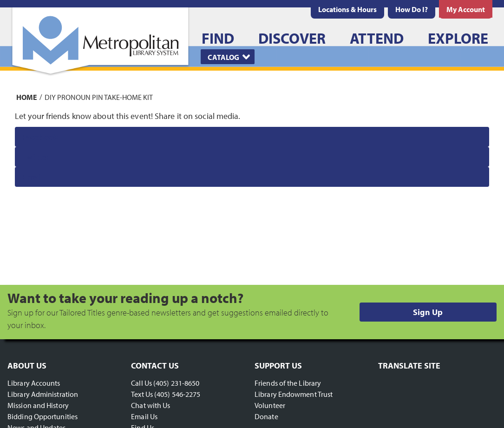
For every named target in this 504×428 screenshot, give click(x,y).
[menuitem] (347, 9)
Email (33, 177)
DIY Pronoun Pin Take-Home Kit (99, 97)
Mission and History (38, 405)
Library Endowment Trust (294, 394)
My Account (466, 9)
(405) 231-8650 (176, 383)
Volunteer (270, 405)
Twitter (36, 157)
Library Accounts (34, 383)
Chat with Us (151, 405)
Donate (266, 416)
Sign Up (428, 312)
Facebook (40, 137)
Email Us (144, 416)
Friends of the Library (288, 383)
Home (27, 97)
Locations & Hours (347, 9)
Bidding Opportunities (43, 416)
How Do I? (412, 9)
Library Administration (43, 394)
